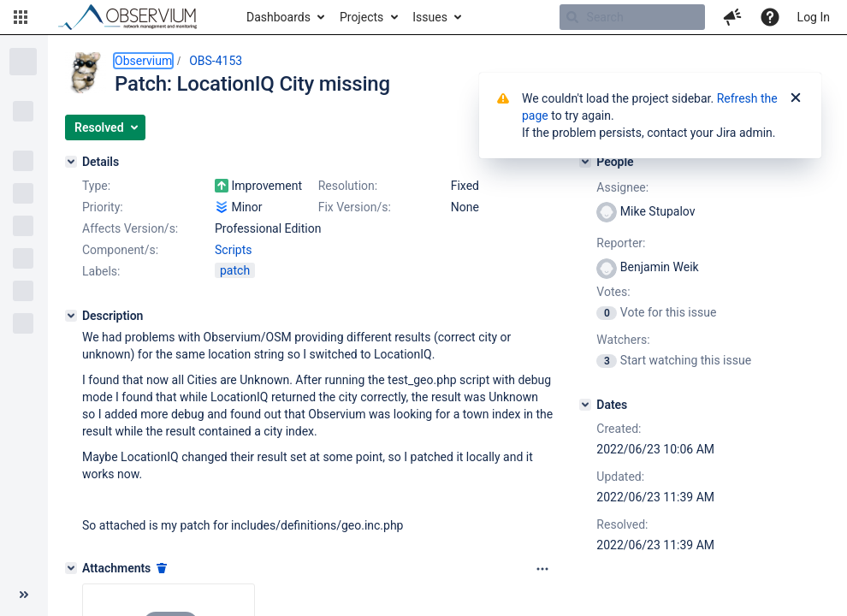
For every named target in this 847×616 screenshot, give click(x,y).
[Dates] (585, 405)
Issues (430, 17)
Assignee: (622, 187)
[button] (21, 17)
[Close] (796, 98)
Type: (96, 186)
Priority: (103, 207)
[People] (585, 162)
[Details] (71, 162)
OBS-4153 (216, 61)
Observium (143, 61)
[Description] (71, 316)
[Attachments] (71, 568)
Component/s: (120, 250)
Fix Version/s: (355, 207)
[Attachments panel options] (542, 569)
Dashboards (278, 17)
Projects (361, 17)
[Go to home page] (135, 17)
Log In (814, 17)
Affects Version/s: (130, 228)
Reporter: (621, 243)
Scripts (233, 250)
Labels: (101, 271)
